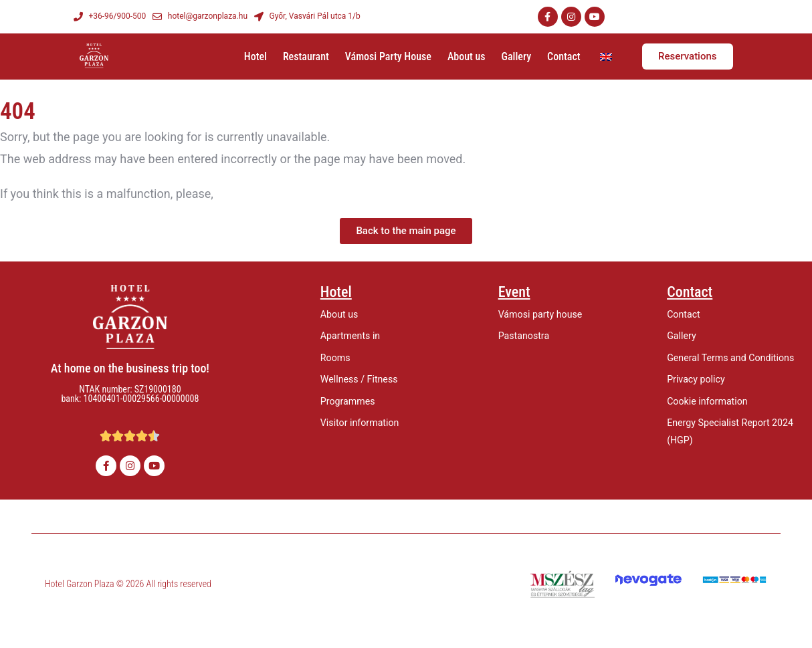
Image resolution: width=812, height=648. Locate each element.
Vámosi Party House (388, 57)
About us (467, 57)
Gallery (516, 57)
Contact (564, 57)
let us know (246, 194)
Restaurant (306, 57)
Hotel (256, 57)
